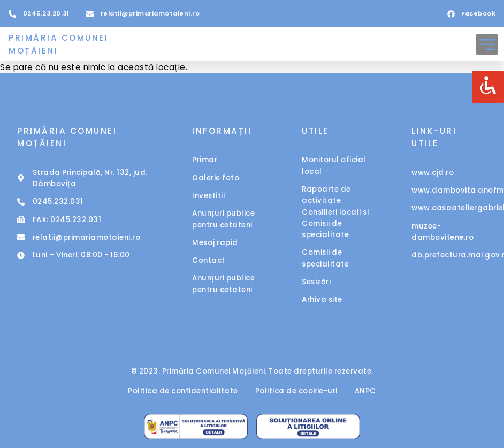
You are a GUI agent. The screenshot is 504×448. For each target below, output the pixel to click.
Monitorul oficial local (334, 165)
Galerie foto (216, 178)
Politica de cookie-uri (296, 391)
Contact (209, 260)
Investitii (208, 196)
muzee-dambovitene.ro (442, 232)
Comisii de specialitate (325, 258)
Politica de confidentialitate (183, 391)
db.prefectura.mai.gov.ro (449, 255)
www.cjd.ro (433, 173)
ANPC (365, 391)
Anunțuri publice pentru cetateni (223, 219)
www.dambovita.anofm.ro (449, 190)
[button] (487, 44)
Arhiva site (322, 299)
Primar (205, 160)
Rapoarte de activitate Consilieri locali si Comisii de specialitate (335, 212)
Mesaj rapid (215, 243)
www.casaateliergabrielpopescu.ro (449, 208)
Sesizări (316, 282)
